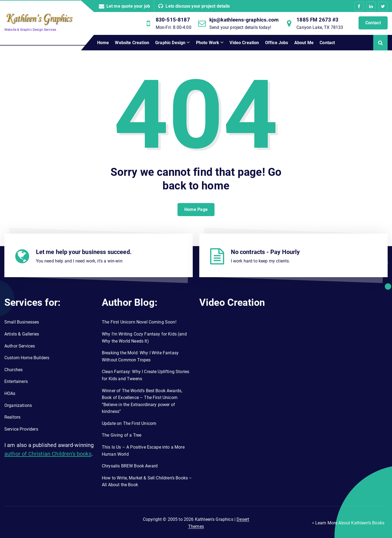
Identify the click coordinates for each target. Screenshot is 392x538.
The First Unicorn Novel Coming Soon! (139, 322)
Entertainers (16, 381)
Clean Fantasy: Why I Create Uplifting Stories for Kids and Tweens (146, 375)
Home (103, 43)
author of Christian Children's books (48, 454)
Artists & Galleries (22, 334)
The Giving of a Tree (122, 435)
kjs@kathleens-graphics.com (244, 20)
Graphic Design (170, 43)
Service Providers (21, 429)
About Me (304, 43)
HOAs (10, 393)
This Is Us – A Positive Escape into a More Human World (143, 451)
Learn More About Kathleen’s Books (350, 523)
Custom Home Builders (27, 358)
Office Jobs (277, 43)
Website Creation (132, 43)
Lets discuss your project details (198, 6)
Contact (373, 23)
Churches (13, 370)
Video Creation (244, 43)
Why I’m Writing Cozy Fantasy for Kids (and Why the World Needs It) (144, 338)
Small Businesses (22, 322)
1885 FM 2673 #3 (317, 20)
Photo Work (208, 43)
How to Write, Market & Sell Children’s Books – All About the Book (147, 481)
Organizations (18, 405)
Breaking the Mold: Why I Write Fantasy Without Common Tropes (140, 356)
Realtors (12, 417)
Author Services (20, 346)
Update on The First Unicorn (129, 423)
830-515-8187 (173, 20)
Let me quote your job (128, 6)
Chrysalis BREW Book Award (130, 466)
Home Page (196, 209)
